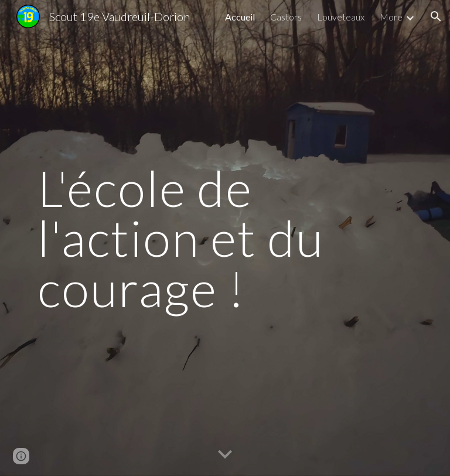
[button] (436, 16)
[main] (225, 238)
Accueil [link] (240, 17)
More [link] (391, 17)
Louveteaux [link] (341, 17)
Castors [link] (286, 17)
